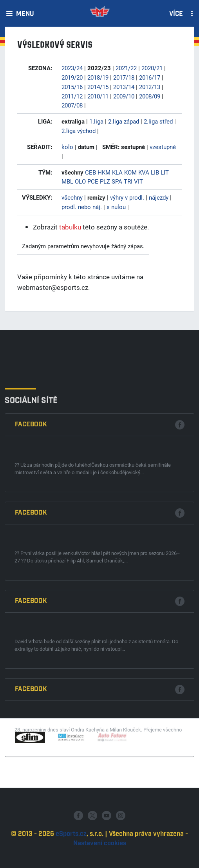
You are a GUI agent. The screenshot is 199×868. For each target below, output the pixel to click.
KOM (130, 172)
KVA (144, 172)
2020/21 (152, 68)
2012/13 (150, 87)
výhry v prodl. (127, 197)
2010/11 (98, 96)
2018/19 (98, 77)
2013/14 (124, 87)
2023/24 (72, 68)
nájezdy (159, 197)
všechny (72, 197)
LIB (155, 172)
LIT (165, 172)
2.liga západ (124, 121)
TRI (128, 181)
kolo (67, 147)
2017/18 (124, 77)
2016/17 (150, 77)
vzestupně (163, 147)
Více (176, 14)
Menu (25, 14)
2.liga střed (158, 121)
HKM (104, 172)
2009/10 (124, 96)
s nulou (116, 207)
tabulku (70, 227)
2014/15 (98, 87)
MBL (67, 181)
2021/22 (126, 68)
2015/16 (72, 87)
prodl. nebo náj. (82, 207)
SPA (117, 181)
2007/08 (72, 105)
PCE (93, 181)
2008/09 (150, 96)
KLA (117, 172)
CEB (90, 172)
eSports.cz (71, 857)
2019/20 (72, 77)
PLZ (105, 181)
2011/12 (72, 96)
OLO (80, 181)
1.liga (96, 121)
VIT (138, 181)
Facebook (31, 551)
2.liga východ (79, 131)
